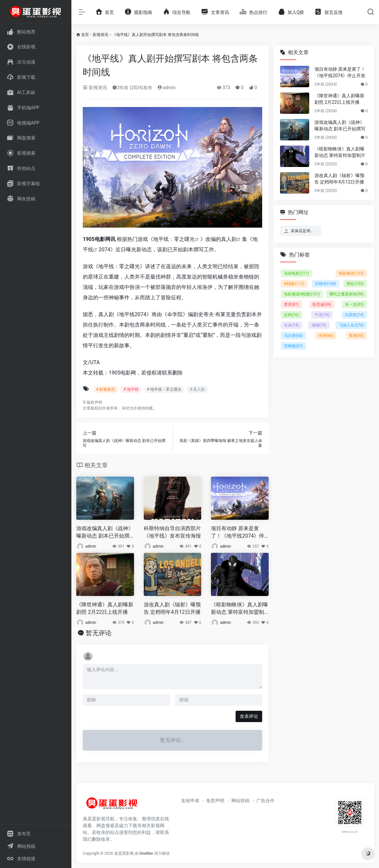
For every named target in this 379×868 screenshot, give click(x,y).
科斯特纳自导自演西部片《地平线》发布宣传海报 (172, 532)
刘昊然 (354, 315)
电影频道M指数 (302, 294)
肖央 (291, 325)
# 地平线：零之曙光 (164, 389)
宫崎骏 (293, 346)
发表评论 (249, 716)
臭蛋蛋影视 (124, 853)
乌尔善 (293, 336)
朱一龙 (354, 304)
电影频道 (351, 273)
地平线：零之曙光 (174, 239)
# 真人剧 (197, 389)
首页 (85, 35)
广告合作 (265, 801)
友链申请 (190, 801)
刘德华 (326, 284)
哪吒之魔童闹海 (347, 294)
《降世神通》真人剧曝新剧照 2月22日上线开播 (105, 608)
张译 (326, 336)
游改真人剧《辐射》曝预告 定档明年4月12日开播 (172, 608)
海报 (319, 325)
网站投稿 (240, 801)
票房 (291, 304)
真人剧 (229, 239)
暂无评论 (99, 633)
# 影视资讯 (105, 389)
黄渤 (356, 336)
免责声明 (215, 801)
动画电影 (296, 273)
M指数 (294, 284)
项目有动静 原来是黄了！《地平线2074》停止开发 (238, 533)
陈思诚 (322, 304)
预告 (355, 284)
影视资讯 (101, 35)
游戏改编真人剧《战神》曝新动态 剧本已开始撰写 (105, 533)
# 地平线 (131, 389)
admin (166, 88)
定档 (291, 315)
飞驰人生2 (351, 325)
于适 (322, 315)
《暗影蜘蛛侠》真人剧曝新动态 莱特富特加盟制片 (239, 609)
